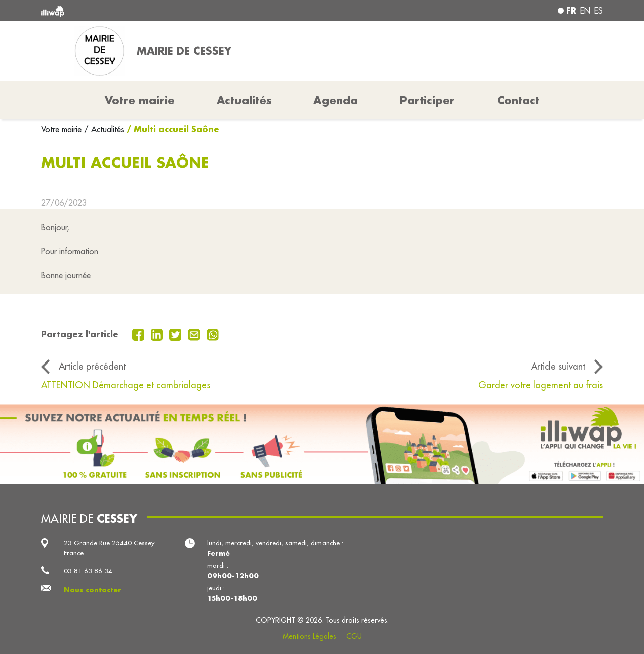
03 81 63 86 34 (88, 571)
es (598, 11)
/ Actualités (104, 129)
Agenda (336, 100)
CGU (354, 636)
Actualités (244, 100)
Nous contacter (93, 589)
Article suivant (558, 366)
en (585, 11)
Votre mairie (63, 129)
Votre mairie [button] (140, 100)
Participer (427, 100)
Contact (518, 100)
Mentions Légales (309, 636)
